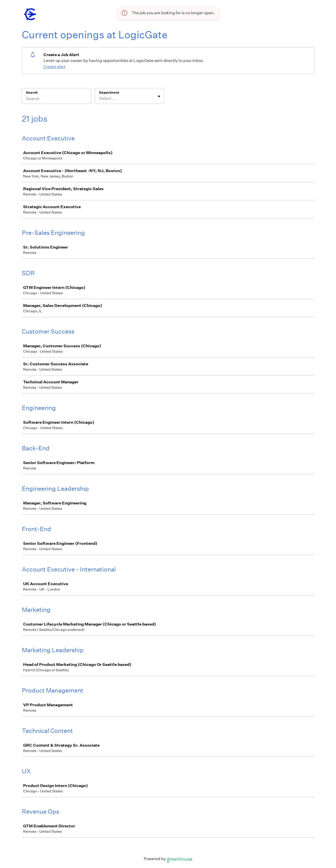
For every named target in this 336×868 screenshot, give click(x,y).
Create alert (54, 67)
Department (109, 93)
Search (32, 93)
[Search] (56, 99)
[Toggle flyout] (159, 96)
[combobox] (99, 99)
